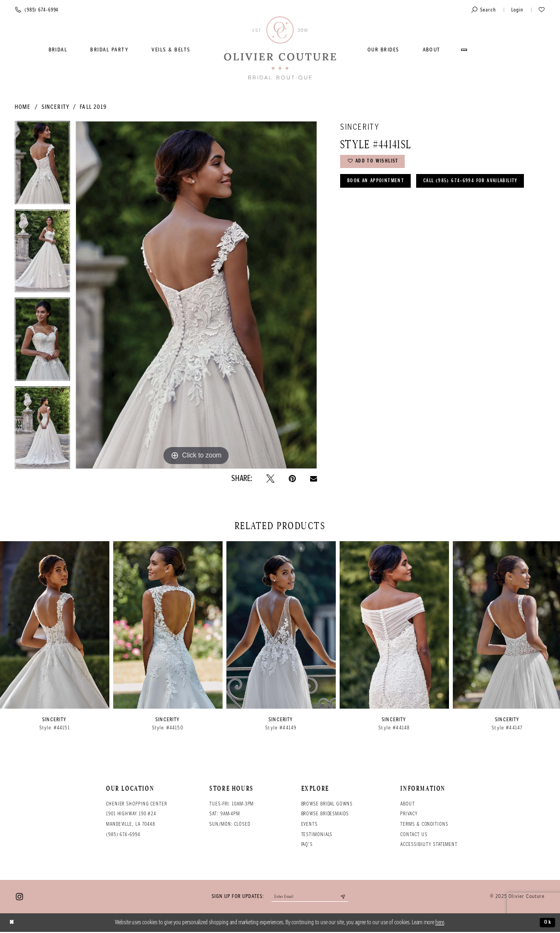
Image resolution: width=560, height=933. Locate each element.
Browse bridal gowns (327, 804)
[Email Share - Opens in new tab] (314, 479)
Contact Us (414, 835)
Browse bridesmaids (325, 814)
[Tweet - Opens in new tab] (270, 479)
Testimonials (317, 835)
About (407, 804)
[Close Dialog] (13, 924)
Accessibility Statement (429, 844)
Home (23, 107)
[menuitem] (58, 50)
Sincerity (56, 107)
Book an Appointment (379, 185)
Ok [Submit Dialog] (547, 923)
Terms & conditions (424, 824)
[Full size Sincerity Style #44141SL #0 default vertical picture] (196, 295)
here (440, 923)
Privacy (409, 814)
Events (310, 824)
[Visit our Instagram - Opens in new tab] (19, 897)
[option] (42, 165)
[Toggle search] (484, 10)
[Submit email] (348, 898)
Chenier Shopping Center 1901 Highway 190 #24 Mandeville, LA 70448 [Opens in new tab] (137, 814)
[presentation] (55, 625)
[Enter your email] (310, 898)
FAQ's (307, 844)
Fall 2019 (93, 107)
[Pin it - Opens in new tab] (292, 479)
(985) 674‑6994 (123, 835)
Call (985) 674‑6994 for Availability (402, 207)
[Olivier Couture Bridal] (280, 49)
